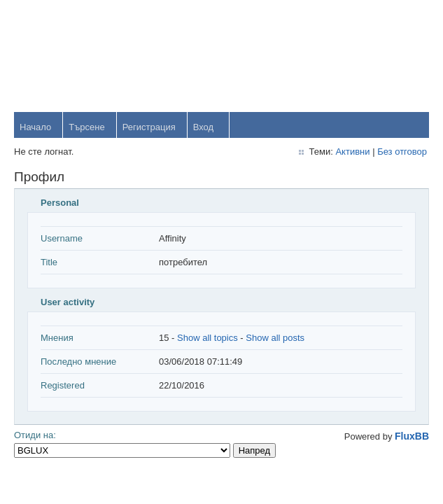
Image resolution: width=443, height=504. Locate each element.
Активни (352, 152)
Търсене (86, 127)
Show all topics (208, 338)
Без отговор (402, 152)
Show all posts (275, 338)
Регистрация (149, 127)
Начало (35, 127)
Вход (203, 127)
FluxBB (412, 436)
